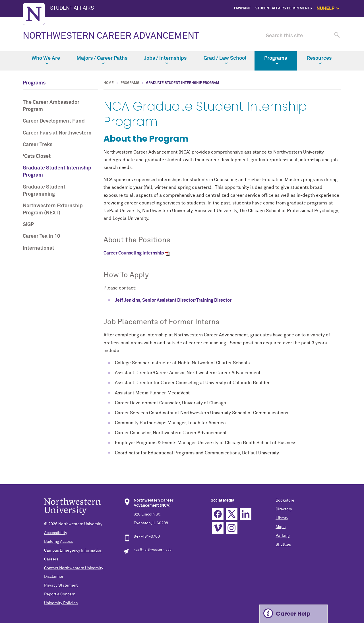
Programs (276, 60)
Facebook (218, 514)
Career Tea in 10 (41, 236)
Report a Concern (60, 594)
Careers (51, 559)
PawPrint (242, 9)
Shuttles (283, 545)
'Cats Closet (37, 156)
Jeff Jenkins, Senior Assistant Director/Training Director (173, 300)
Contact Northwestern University (74, 568)
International (38, 248)
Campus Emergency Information (73, 550)
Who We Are (46, 60)
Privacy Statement (61, 585)
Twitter (232, 514)
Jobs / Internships (165, 60)
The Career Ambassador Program (51, 106)
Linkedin (246, 514)
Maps (281, 527)
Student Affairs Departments (284, 9)
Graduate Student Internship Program (57, 172)
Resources (319, 60)
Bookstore (285, 500)
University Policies (61, 603)
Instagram (232, 528)
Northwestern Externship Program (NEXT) (53, 209)
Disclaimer (54, 577)
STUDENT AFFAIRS (72, 8)
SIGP (28, 225)
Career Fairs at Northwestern (57, 133)
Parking (283, 536)
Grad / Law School (225, 60)
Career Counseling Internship (134, 253)
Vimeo (218, 528)
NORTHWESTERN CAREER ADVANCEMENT (111, 36)
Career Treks (38, 145)
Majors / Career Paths (102, 60)
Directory (284, 509)
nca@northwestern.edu (153, 550)
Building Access (58, 542)
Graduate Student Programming (44, 191)
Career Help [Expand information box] (293, 614)
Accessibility (56, 533)
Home (109, 83)
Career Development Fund (54, 121)
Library (282, 518)
